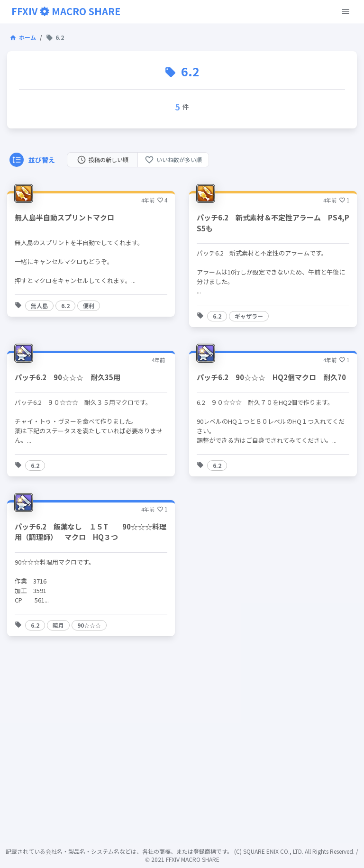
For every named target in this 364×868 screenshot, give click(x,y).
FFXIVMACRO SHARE (66, 11)
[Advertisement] (182, 762)
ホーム (23, 37)
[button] (39, 306)
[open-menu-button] (346, 11)
